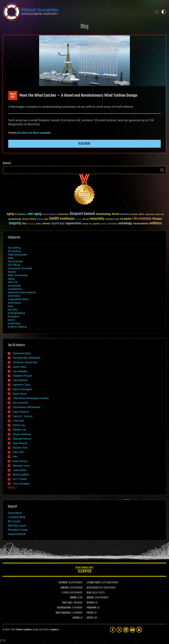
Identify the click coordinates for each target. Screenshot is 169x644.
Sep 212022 (13, 96)
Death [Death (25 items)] (162, 215)
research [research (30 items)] (85, 224)
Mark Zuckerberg (18, 275)
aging (11, 279)
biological (13, 316)
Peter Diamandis (17, 255)
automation (15, 303)
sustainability (45, 133)
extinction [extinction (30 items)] (25, 219)
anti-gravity (14, 286)
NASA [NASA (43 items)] (24, 224)
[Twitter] (119, 630)
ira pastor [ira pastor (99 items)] (126, 219)
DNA (10, 258)
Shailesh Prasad (22, 376)
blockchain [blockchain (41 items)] (125, 214)
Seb (15, 457)
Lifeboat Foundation (24, 630)
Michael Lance (21, 466)
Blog (84, 27)
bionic (11, 320)
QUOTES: (90, 618)
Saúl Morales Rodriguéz (27, 358)
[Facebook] (113, 630)
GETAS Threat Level (84, 570)
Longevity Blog (16, 517)
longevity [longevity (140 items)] (15, 223)
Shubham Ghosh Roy (25, 362)
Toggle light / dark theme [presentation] (164, 12)
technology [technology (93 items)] (125, 224)
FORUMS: (76, 618)
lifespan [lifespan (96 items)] (157, 219)
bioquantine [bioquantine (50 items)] (63, 214)
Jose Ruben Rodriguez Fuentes (31, 398)
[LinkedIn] (126, 630)
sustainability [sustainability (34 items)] (112, 224)
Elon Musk (14, 265)
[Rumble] (139, 630)
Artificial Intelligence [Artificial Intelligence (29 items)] (50, 215)
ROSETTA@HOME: (63, 613)
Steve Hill (18, 452)
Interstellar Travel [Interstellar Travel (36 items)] (112, 219)
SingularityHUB (17, 534)
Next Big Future (17, 526)
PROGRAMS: (92, 608)
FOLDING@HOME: (64, 608)
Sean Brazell (20, 443)
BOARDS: (90, 598)
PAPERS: (90, 613)
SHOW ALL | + (13, 488)
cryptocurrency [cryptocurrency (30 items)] (150, 215)
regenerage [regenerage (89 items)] (58, 224)
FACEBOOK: (63, 583)
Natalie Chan (20, 448)
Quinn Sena (19, 367)
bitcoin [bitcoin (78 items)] (116, 214)
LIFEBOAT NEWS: (94, 583)
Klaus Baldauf (21, 412)
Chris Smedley (21, 484)
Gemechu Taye (21, 385)
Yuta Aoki (18, 421)
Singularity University (20, 268)
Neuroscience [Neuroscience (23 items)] (31, 224)
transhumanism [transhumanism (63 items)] (141, 224)
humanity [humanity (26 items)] (79, 219)
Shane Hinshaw (22, 434)
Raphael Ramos (22, 439)
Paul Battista (20, 380)
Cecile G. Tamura (23, 416)
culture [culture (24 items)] (158, 215)
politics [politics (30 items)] (38, 224)
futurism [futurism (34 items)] (40, 219)
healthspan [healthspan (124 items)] (67, 219)
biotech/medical (17, 327)
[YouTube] (133, 630)
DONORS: (74, 598)
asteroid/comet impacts (22, 292)
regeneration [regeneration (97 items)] (73, 223)
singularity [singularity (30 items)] (96, 224)
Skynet (12, 272)
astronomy (14, 296)
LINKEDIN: (65, 588)
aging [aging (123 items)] (10, 214)
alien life (13, 282)
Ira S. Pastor (20, 479)
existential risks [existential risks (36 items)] (15, 219)
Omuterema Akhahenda (26, 407)
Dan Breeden (20, 371)
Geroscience (15, 513)
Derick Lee (19, 425)
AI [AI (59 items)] (16, 214)
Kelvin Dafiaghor (22, 389)
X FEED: (65, 593)
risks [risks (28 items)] (90, 224)
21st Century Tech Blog (27, 133)
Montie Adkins (21, 475)
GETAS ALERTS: (93, 588)
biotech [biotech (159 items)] (89, 214)
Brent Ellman (20, 461)
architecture (15, 289)
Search (162, 170)
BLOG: (89, 593)
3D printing (14, 248)
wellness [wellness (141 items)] (156, 223)
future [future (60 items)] (33, 219)
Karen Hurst (20, 394)
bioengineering (16, 313)
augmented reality (18, 299)
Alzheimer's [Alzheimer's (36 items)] (22, 215)
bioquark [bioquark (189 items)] (76, 214)
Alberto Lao (19, 430)
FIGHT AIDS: (67, 603)
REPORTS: (91, 603)
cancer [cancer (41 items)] (141, 214)
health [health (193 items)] (54, 219)
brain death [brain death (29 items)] (134, 215)
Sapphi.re (55, 630)
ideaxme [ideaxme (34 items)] (86, 219)
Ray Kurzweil (15, 261)
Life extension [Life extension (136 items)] (142, 219)
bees (10, 306)
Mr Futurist (14, 521)
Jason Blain (20, 470)
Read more (84, 144)
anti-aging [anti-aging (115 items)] (35, 214)
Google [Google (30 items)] (46, 219)
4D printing (14, 251)
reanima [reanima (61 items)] (46, 224)
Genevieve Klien (22, 353)
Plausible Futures (18, 530)
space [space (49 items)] (104, 224)
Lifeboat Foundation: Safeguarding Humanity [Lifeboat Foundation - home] (76, 12)
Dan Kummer (20, 403)
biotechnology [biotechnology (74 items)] (103, 214)
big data (13, 310)
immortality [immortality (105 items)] (97, 219)
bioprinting (14, 323)
